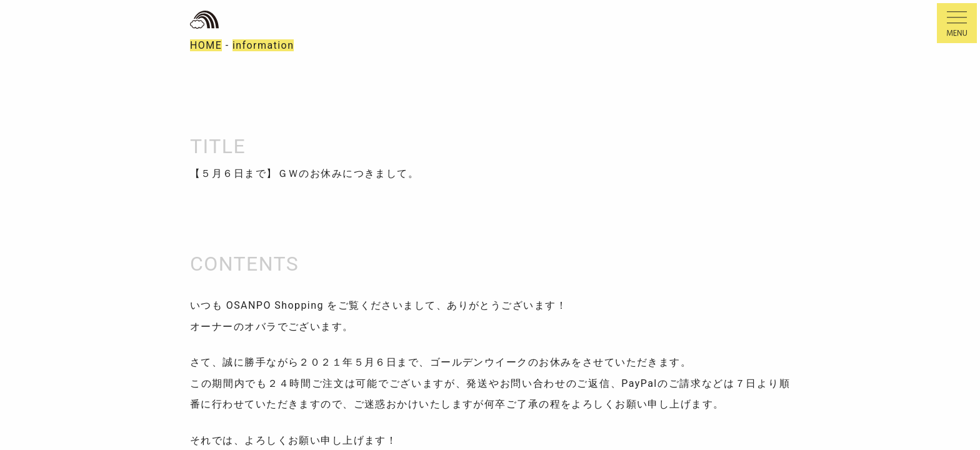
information (263, 45)
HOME (206, 45)
